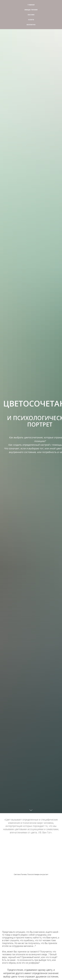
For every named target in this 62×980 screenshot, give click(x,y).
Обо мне (31, 15)
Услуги (31, 20)
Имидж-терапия (31, 10)
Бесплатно (31, 25)
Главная (31, 5)
